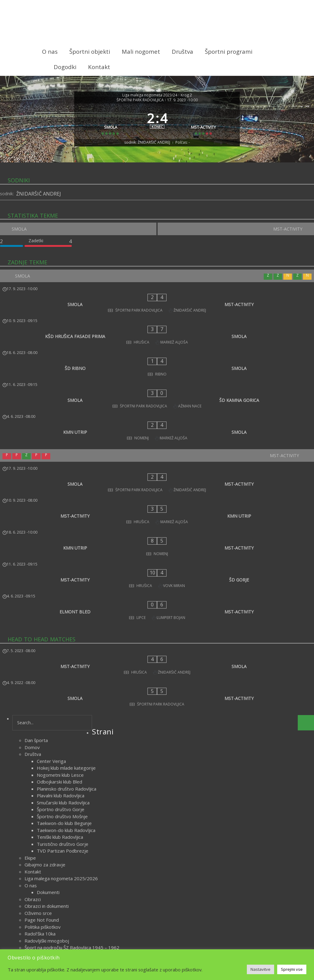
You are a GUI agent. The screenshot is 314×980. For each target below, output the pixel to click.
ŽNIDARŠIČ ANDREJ (39, 205)
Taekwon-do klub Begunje (64, 700)
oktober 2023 (39, 904)
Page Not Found (42, 797)
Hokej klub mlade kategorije (66, 645)
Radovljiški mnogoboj (47, 818)
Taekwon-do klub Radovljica (66, 707)
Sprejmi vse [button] (292, 969)
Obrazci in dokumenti (47, 783)
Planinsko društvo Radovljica (67, 666)
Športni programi (229, 51)
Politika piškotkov (43, 804)
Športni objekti (90, 51)
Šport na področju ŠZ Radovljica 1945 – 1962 (72, 825)
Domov (32, 624)
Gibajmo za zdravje (45, 742)
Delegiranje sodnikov (47, 873)
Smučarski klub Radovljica (63, 679)
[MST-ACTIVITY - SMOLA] (157, 557)
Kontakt (99, 67)
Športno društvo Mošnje (62, 693)
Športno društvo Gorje (61, 686)
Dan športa (36, 617)
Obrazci (33, 776)
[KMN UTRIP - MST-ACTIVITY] (157, 474)
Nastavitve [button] (260, 969)
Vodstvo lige (38, 880)
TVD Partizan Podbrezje (63, 728)
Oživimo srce (38, 790)
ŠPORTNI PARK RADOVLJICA (140, 99)
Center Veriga (51, 638)
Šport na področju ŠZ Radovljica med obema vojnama (81, 831)
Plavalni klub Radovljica (61, 673)
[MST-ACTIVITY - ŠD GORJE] (157, 494)
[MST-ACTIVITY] (206, 126)
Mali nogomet (141, 51)
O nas (50, 51)
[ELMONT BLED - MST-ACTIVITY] (157, 514)
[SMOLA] (108, 126)
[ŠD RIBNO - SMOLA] (157, 349)
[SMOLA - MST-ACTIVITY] (157, 309)
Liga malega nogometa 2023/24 (150, 94)
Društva (182, 51)
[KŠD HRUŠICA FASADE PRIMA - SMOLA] (157, 329)
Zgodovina (36, 866)
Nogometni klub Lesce (60, 652)
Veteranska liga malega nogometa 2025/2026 (73, 852)
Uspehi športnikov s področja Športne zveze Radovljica (83, 845)
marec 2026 (37, 897)
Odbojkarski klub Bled (59, 659)
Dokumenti (48, 769)
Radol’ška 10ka (40, 811)
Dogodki (65, 67)
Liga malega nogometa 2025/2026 (61, 756)
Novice (169, 927)
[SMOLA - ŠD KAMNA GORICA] (157, 370)
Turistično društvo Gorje (63, 721)
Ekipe (30, 735)
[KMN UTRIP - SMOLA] (157, 390)
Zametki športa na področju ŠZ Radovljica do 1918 (77, 859)
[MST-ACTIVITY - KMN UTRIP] (157, 453)
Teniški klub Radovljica (60, 714)
